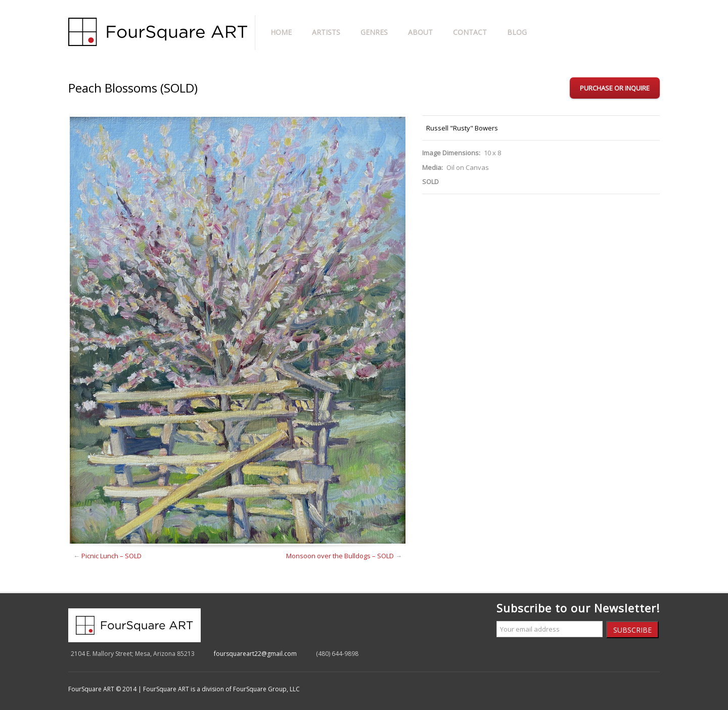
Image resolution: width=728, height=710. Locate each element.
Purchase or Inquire (615, 88)
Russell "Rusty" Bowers (462, 128)
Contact (470, 32)
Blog (517, 32)
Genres (374, 32)
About (420, 32)
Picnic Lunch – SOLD (111, 556)
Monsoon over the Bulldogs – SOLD (340, 556)
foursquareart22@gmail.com (255, 654)
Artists (326, 32)
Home (281, 32)
